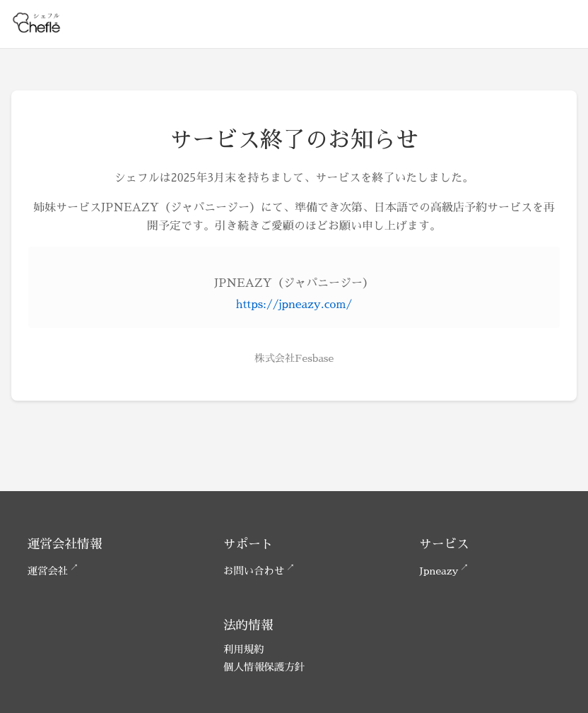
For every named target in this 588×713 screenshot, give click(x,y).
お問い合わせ (254, 571)
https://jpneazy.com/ (294, 305)
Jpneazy (439, 571)
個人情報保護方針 (264, 667)
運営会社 (48, 571)
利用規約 (244, 649)
